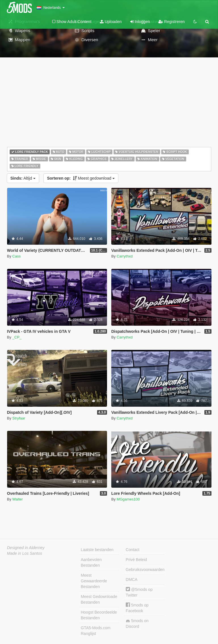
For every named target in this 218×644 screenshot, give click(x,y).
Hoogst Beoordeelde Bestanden (99, 615)
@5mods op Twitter (139, 592)
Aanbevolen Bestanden (91, 562)
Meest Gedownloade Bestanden (99, 599)
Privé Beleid (136, 560)
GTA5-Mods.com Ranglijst (96, 631)
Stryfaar (19, 418)
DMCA (132, 579)
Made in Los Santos (25, 553)
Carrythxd (125, 256)
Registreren (171, 22)
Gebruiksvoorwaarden (145, 570)
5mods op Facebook (137, 608)
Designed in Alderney (26, 548)
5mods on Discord (137, 624)
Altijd (23, 178)
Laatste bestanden (97, 550)
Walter (17, 499)
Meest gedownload (81, 178)
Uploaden (111, 22)
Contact (133, 550)
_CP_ (17, 337)
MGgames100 (128, 499)
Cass (16, 256)
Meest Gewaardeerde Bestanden (94, 581)
